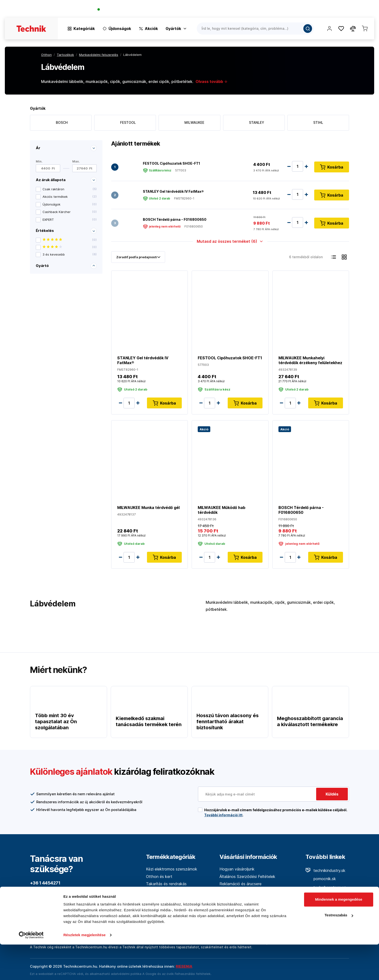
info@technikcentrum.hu (55, 902)
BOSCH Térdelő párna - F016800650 (175, 219)
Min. (39, 161)
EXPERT (70, 220)
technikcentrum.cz (326, 887)
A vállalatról (304, 10)
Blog (325, 10)
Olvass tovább (212, 81)
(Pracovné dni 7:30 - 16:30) (153, 10)
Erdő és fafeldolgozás (166, 906)
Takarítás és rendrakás (166, 884)
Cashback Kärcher (70, 212)
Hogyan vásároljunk (237, 869)
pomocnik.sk (321, 879)
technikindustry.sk (325, 870)
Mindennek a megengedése (339, 935)
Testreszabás (339, 951)
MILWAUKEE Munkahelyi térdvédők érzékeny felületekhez (310, 360)
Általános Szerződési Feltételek (247, 877)
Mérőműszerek (159, 899)
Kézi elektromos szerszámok (172, 869)
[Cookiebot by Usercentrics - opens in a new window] (31, 971)
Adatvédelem (231, 906)
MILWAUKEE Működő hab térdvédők (222, 510)
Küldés (332, 794)
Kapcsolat (365, 10)
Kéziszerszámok (160, 891)
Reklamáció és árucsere (241, 884)
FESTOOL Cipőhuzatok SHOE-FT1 (171, 163)
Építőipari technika (162, 914)
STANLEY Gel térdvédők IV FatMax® (173, 191)
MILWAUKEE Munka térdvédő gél (148, 508)
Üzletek (343, 10)
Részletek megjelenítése (84, 970)
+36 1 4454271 (115, 10)
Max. (76, 161)
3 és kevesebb (70, 255)
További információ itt (223, 815)
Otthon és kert (159, 877)
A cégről (227, 891)
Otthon (46, 55)
